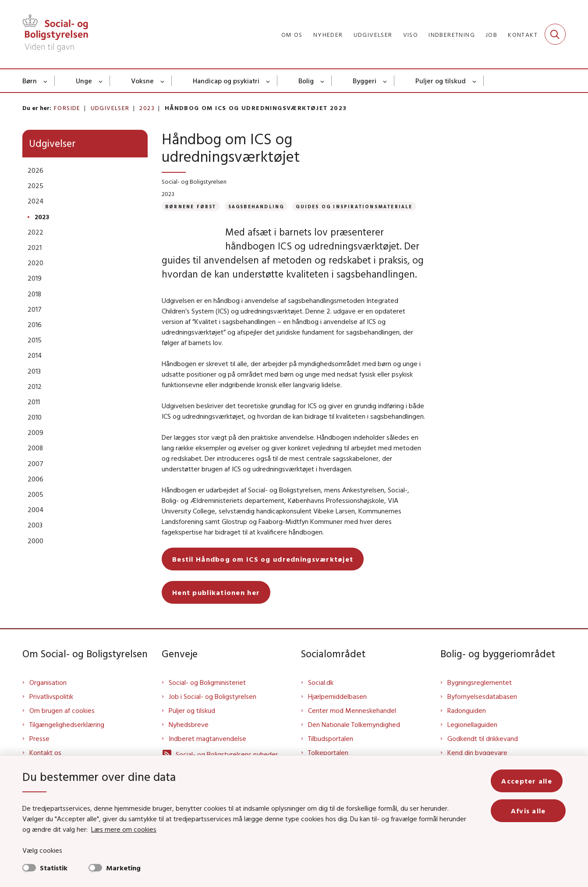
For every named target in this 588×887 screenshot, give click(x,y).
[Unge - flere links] (101, 81)
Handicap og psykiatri (226, 81)
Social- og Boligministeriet (207, 696)
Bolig (306, 81)
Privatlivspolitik (51, 710)
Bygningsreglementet (480, 696)
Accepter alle (530, 781)
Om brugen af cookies (62, 724)
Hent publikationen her (216, 606)
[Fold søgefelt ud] (555, 34)
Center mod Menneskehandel (352, 724)
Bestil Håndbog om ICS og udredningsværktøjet (263, 573)
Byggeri (365, 81)
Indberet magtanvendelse (207, 752)
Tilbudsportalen (331, 752)
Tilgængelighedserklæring (67, 738)
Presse (39, 752)
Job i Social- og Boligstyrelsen (213, 710)
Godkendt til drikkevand (483, 752)
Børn (30, 81)
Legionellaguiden (472, 738)
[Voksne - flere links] (163, 81)
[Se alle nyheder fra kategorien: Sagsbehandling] (256, 206)
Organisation (48, 696)
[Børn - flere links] (46, 81)
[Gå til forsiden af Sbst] (55, 34)
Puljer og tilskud (441, 81)
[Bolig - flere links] (323, 81)
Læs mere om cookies (114, 829)
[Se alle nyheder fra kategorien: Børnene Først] (191, 206)
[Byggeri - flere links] (385, 81)
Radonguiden (467, 724)
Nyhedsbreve (189, 738)
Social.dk (321, 696)
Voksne (142, 81)
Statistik (54, 868)
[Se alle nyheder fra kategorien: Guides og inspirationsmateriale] (354, 206)
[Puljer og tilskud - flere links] (475, 81)
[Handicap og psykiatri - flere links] (268, 81)
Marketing (123, 868)
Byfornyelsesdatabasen (482, 710)
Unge (84, 81)
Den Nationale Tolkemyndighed (354, 738)
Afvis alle (530, 811)
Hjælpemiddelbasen (337, 710)
